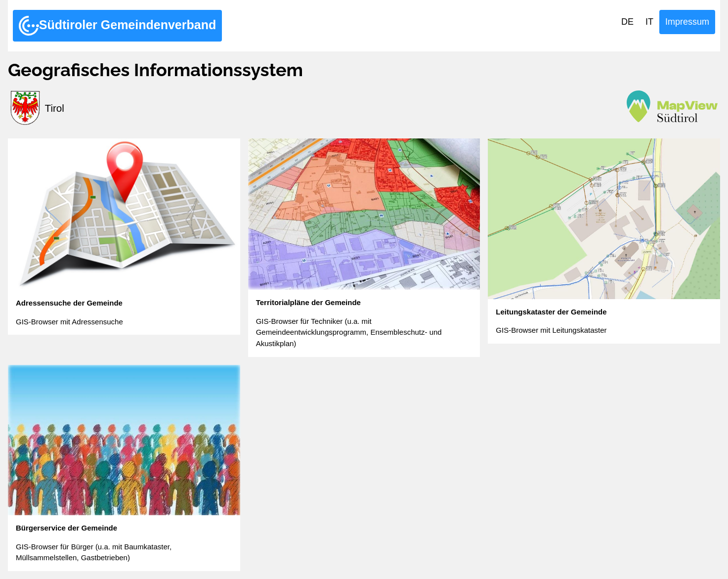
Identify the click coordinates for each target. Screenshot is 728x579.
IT (649, 22)
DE (627, 22)
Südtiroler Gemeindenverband (117, 26)
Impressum (687, 22)
